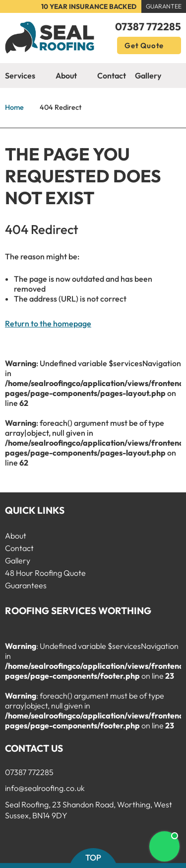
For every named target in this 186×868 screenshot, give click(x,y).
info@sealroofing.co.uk (45, 788)
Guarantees (26, 585)
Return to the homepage (48, 323)
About (72, 76)
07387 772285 (148, 26)
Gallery (148, 76)
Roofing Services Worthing (78, 611)
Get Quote (149, 45)
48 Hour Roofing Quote (45, 573)
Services (26, 76)
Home (14, 107)
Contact (112, 76)
